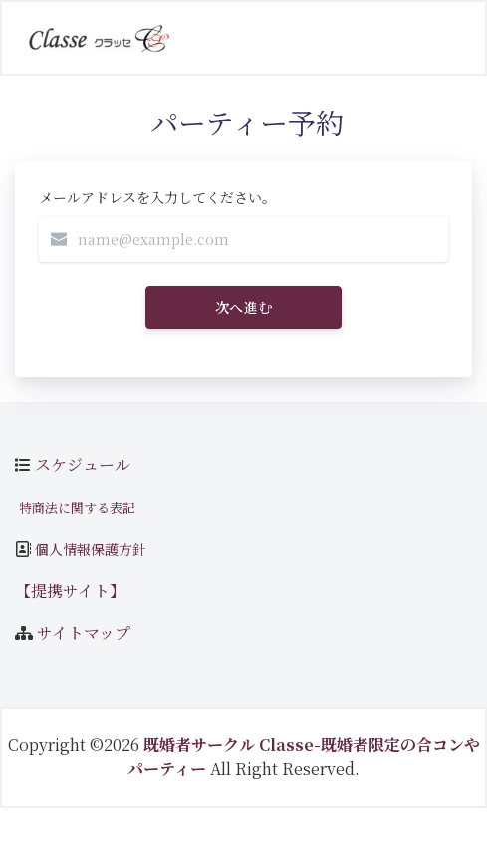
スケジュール (83, 465)
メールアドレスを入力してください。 (157, 197)
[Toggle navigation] (441, 38)
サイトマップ (84, 632)
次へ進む (243, 307)
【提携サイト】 (70, 590)
